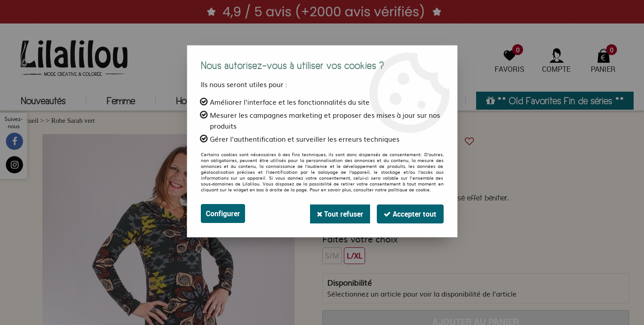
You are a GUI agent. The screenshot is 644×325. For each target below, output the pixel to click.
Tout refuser (339, 214)
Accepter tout (410, 214)
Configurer (223, 214)
